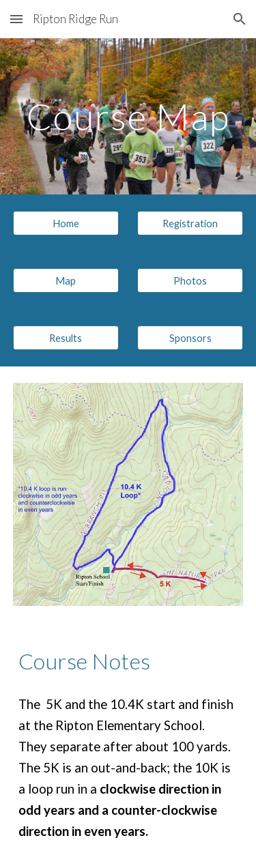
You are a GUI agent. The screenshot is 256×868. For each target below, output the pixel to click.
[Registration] (190, 223)
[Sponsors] (190, 338)
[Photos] (190, 280)
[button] (16, 19)
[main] (128, 116)
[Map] (66, 280)
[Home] (66, 223)
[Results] (66, 338)
